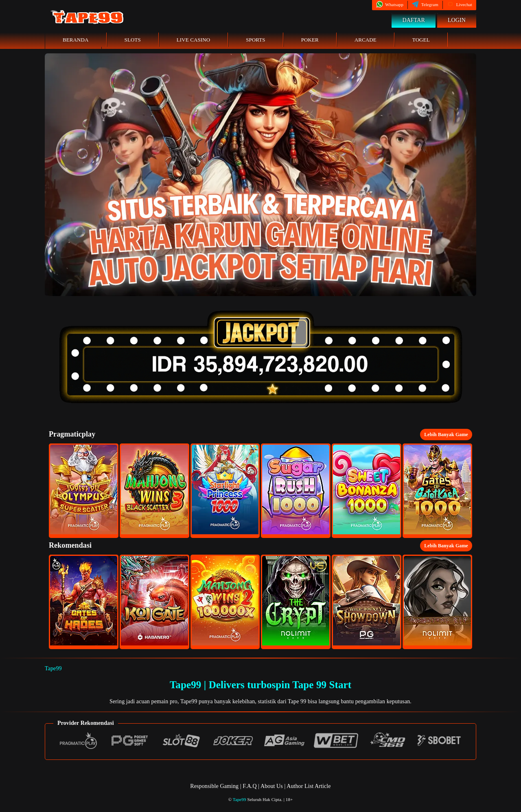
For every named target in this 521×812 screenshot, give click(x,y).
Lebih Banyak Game (446, 435)
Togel (421, 40)
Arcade (366, 40)
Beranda (76, 40)
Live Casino (193, 40)
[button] (84, 491)
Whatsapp (390, 4)
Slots (133, 40)
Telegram (425, 4)
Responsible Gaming (214, 786)
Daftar (414, 20)
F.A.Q (250, 786)
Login (457, 20)
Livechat (460, 4)
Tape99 (53, 668)
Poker (310, 40)
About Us (272, 786)
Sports (256, 40)
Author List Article (309, 786)
